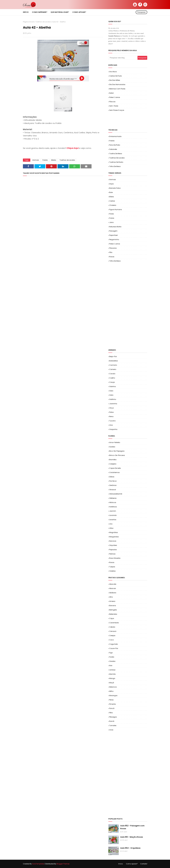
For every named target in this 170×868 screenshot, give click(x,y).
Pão (111, 252)
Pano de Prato (115, 145)
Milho (111, 691)
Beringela (113, 610)
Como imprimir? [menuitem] (40, 12)
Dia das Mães (115, 80)
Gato (111, 395)
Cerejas (112, 636)
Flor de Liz (113, 481)
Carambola (114, 623)
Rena (111, 416)
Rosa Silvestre (115, 558)
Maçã (112, 683)
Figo (111, 653)
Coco (111, 640)
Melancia (113, 687)
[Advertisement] (139, 120)
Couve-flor (114, 648)
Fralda (45, 160)
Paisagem (113, 231)
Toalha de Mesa (116, 154)
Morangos (113, 696)
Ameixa (112, 601)
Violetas (112, 571)
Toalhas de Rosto (116, 162)
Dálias (112, 477)
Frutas (112, 218)
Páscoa (112, 102)
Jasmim (113, 511)
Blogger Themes (63, 864)
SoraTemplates (38, 864)
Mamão (112, 674)
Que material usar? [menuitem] (60, 12)
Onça (111, 408)
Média (54, 160)
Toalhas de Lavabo (43, 22)
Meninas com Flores (117, 89)
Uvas (111, 730)
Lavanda (113, 515)
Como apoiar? (132, 864)
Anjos (111, 184)
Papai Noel (113, 235)
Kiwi (111, 666)
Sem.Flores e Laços (117, 110)
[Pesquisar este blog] (123, 58)
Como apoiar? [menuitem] (79, 12)
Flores (112, 214)
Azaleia (112, 447)
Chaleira (113, 205)
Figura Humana (116, 210)
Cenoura (113, 631)
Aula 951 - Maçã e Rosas (132, 837)
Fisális (112, 657)
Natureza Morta (115, 227)
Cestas (112, 201)
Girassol (113, 490)
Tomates (113, 725)
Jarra (111, 222)
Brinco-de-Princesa (117, 455)
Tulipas (112, 567)
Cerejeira (113, 464)
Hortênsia (113, 507)
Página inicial (28, 22)
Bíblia (112, 197)
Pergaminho (114, 239)
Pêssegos (113, 717)
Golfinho (113, 399)
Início (121, 864)
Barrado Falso (115, 188)
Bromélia (113, 460)
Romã (112, 721)
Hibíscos (113, 502)
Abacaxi (113, 588)
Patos (111, 412)
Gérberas (113, 498)
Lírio (111, 524)
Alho (111, 597)
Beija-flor (113, 356)
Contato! (144, 864)
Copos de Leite (115, 468)
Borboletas (114, 361)
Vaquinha (113, 429)
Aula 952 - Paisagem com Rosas (132, 827)
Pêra (111, 713)
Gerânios (113, 485)
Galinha (113, 386)
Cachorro (113, 365)
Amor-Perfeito (115, 442)
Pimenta (113, 704)
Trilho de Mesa (115, 166)
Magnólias (114, 532)
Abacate (113, 584)
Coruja (112, 382)
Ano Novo (113, 72)
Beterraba (113, 614)
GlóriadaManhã (116, 494)
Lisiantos (113, 520)
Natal (111, 93)
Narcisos (113, 541)
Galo (111, 391)
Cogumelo (114, 644)
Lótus (111, 528)
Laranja (112, 670)
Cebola (112, 627)
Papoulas (113, 550)
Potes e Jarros (115, 97)
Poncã (112, 708)
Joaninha (113, 404)
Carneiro (113, 369)
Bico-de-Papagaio (117, 451)
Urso (111, 425)
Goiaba (112, 661)
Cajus (112, 618)
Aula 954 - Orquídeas (130, 848)
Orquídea (113, 545)
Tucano (112, 421)
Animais (36, 160)
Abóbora (113, 593)
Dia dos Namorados (117, 84)
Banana (113, 606)
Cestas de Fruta (115, 76)
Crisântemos (114, 472)
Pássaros (113, 248)
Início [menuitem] (26, 12)
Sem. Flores (114, 106)
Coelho (112, 378)
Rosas (112, 257)
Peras (111, 700)
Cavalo (112, 374)
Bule (111, 192)
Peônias (112, 554)
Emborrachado (115, 136)
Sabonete (113, 149)
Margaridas (114, 537)
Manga (112, 678)
